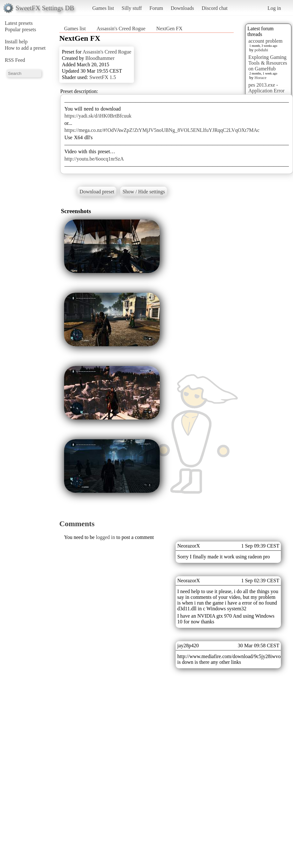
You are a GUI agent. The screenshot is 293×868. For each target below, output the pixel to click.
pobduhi (261, 50)
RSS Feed (15, 60)
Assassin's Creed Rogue (121, 29)
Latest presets (19, 23)
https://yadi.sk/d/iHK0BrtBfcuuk (98, 116)
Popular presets (20, 29)
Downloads (182, 8)
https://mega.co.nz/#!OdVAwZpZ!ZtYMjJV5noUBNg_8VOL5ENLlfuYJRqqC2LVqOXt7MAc (162, 130)
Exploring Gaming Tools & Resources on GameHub (268, 63)
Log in (274, 8)
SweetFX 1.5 (103, 77)
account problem (265, 41)
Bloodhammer (100, 58)
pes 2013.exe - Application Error (266, 88)
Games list (103, 8)
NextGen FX (169, 29)
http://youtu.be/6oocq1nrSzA (94, 159)
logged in (106, 537)
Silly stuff (132, 8)
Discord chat (214, 8)
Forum (156, 8)
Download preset (97, 192)
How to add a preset (25, 48)
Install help (16, 42)
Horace (260, 78)
